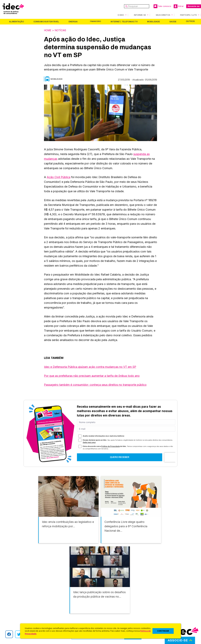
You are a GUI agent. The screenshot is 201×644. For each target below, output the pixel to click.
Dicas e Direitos (109, 605)
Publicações (60, 613)
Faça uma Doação (158, 601)
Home (48, 30)
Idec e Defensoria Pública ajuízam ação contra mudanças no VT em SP (90, 367)
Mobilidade (153, 22)
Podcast (58, 622)
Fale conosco (162, 6)
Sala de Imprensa (16, 613)
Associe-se (194, 6)
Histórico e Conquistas (19, 609)
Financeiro (95, 21)
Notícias (61, 30)
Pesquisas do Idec (111, 613)
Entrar (179, 6)
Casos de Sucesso (111, 622)
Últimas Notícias (62, 601)
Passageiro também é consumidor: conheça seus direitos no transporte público (95, 385)
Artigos (57, 609)
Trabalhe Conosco (17, 618)
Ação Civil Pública (59, 177)
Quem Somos (14, 597)
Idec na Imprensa (63, 597)
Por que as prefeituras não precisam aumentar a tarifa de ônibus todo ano (92, 376)
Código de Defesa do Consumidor (120, 597)
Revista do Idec (62, 605)
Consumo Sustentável (46, 22)
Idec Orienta (107, 609)
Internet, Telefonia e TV (124, 22)
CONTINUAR (163, 631)
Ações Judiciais (109, 618)
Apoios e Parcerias (17, 605)
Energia (73, 22)
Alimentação (16, 22)
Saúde (173, 22)
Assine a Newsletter (64, 618)
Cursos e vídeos (110, 601)
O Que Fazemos (15, 601)
